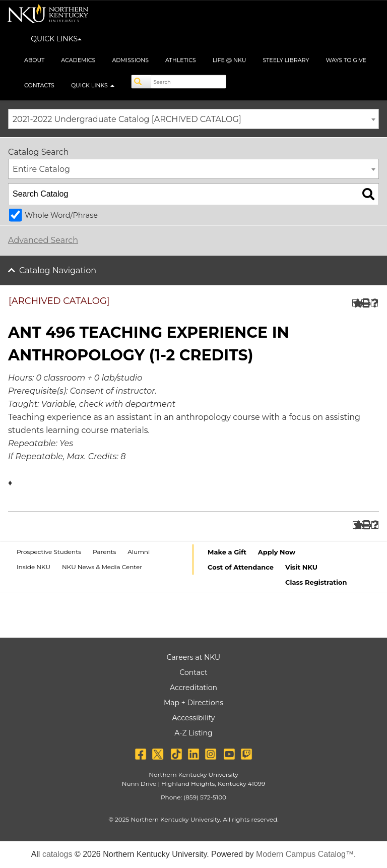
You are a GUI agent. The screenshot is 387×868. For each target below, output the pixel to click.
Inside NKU (34, 567)
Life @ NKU (230, 60)
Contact (193, 672)
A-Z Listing (193, 733)
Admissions (130, 60)
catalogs (57, 854)
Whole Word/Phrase (61, 215)
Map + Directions (193, 703)
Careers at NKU (193, 657)
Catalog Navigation (58, 270)
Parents (104, 552)
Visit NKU (301, 567)
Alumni (139, 552)
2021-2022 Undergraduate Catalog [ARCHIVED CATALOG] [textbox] (127, 119)
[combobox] (193, 119)
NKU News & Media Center (102, 567)
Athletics (181, 60)
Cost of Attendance (241, 567)
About (34, 60)
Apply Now (277, 552)
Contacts (39, 85)
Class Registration (316, 582)
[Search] (142, 82)
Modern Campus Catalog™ (305, 854)
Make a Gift (227, 552)
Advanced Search (43, 240)
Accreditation (193, 688)
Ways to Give (346, 60)
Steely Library (286, 60)
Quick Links (93, 85)
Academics (78, 60)
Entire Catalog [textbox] (41, 169)
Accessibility (194, 718)
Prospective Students (49, 552)
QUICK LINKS (56, 39)
